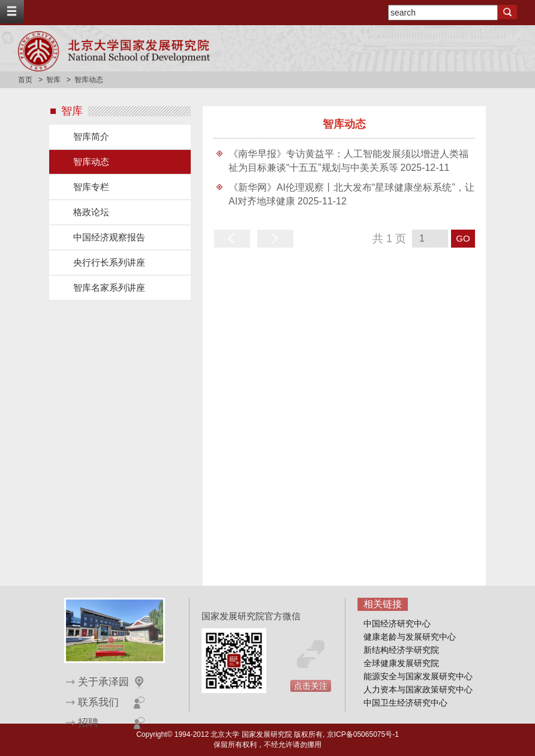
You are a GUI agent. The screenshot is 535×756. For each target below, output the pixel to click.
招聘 (88, 723)
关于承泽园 (103, 682)
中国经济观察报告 (109, 237)
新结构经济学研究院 (401, 650)
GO (463, 238)
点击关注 (311, 686)
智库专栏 (91, 187)
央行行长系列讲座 (109, 262)
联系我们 (98, 702)
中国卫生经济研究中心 (405, 703)
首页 (25, 80)
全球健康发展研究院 (401, 663)
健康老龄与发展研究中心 (410, 637)
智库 (53, 80)
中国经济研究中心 (397, 624)
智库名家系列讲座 (109, 287)
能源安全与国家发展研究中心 (418, 676)
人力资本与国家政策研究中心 (418, 689)
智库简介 (91, 136)
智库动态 (91, 162)
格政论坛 (91, 212)
